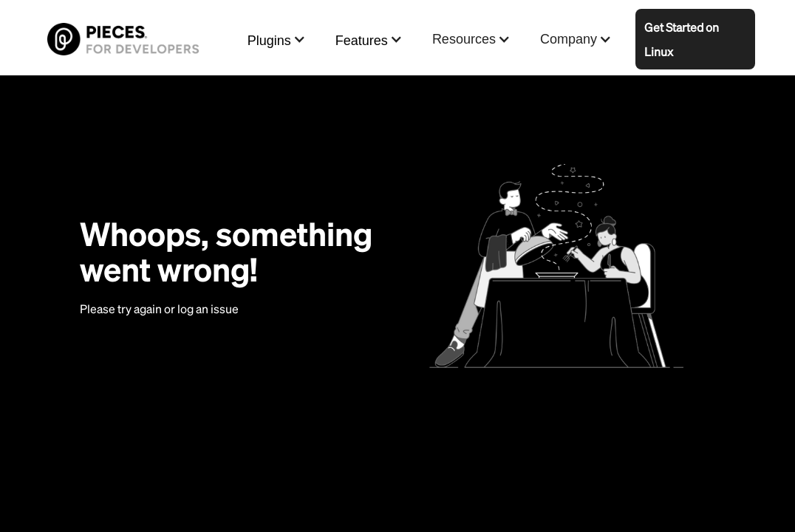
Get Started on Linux (682, 39)
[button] (277, 40)
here (253, 308)
